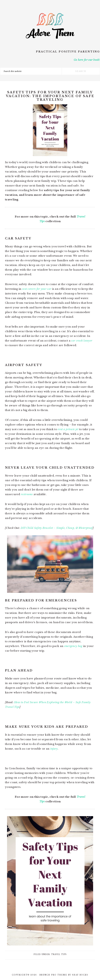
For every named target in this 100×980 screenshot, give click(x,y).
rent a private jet (68, 429)
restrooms (27, 494)
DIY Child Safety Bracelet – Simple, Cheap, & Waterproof (57, 528)
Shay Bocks (80, 975)
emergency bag (73, 646)
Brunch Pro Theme (53, 975)
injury (54, 749)
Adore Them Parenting (50, 26)
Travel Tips (59, 954)
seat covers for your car (37, 289)
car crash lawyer (82, 341)
